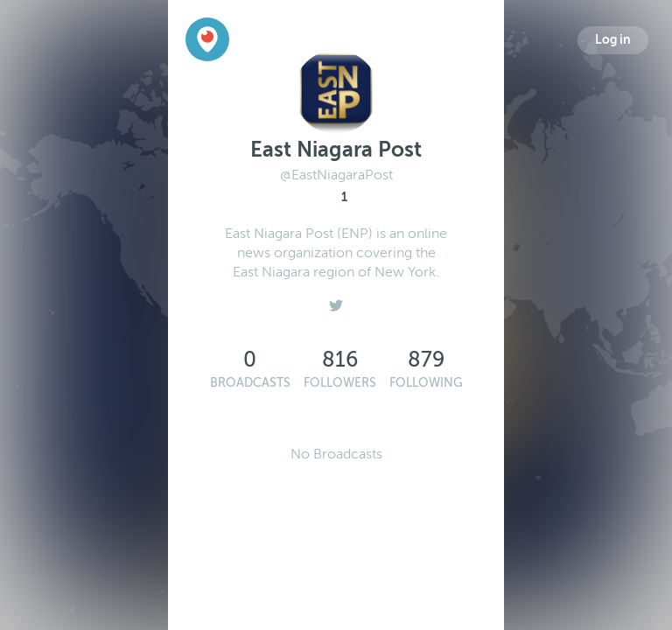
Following (426, 383)
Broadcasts (250, 383)
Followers (340, 383)
